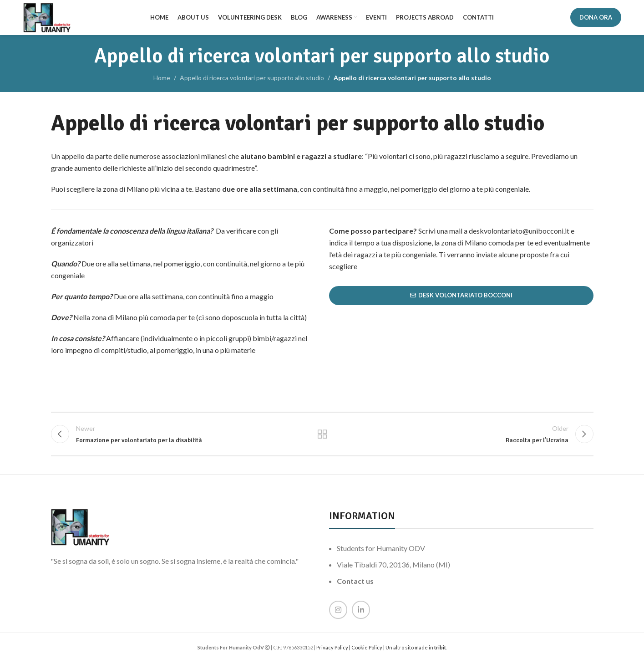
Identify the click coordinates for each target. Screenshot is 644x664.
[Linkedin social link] (361, 613)
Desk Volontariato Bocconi (461, 297)
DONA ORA (596, 18)
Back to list (322, 436)
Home (162, 79)
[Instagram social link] (338, 613)
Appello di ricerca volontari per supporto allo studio (252, 79)
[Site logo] (48, 18)
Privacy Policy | (334, 650)
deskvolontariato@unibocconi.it (519, 232)
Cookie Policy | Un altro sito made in (393, 650)
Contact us (355, 584)
